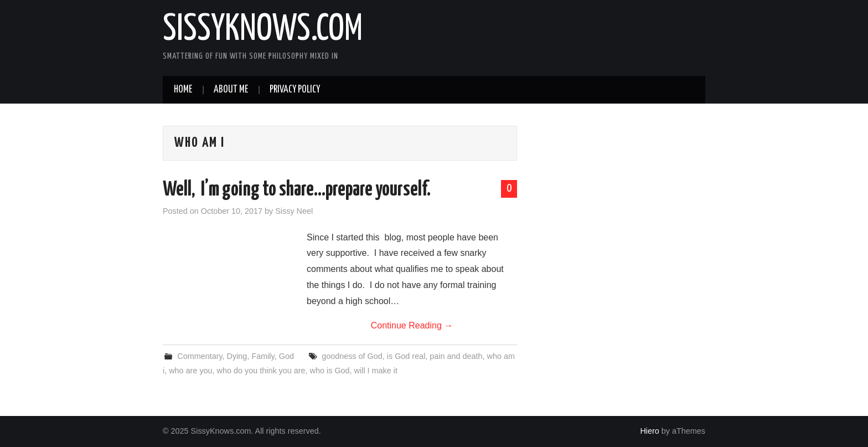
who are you (190, 371)
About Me (231, 90)
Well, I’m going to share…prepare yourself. (297, 190)
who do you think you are (261, 371)
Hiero (649, 431)
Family (263, 356)
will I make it (376, 371)
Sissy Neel (294, 211)
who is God (330, 371)
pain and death (456, 356)
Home (183, 90)
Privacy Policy (295, 90)
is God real (406, 356)
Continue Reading (412, 325)
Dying (237, 356)
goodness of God (352, 356)
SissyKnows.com (263, 30)
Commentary (200, 356)
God (286, 356)
